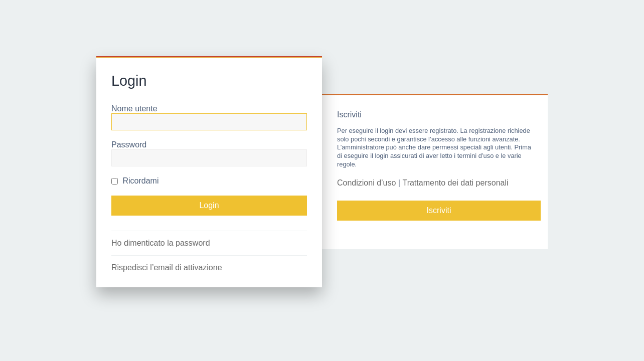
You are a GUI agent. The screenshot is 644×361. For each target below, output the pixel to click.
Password (129, 145)
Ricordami (135, 181)
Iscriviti (439, 210)
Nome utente (134, 109)
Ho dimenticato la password (161, 243)
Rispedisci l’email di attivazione (167, 267)
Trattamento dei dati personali (455, 183)
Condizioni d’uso (366, 183)
